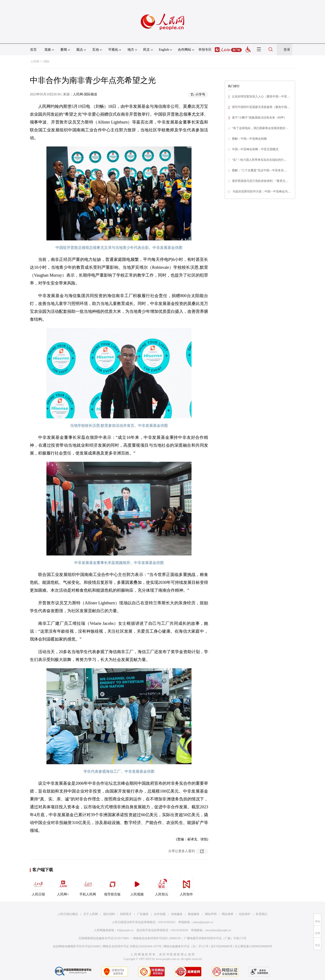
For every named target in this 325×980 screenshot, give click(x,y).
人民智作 (186, 886)
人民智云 (162, 886)
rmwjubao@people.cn (218, 930)
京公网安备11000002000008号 (253, 946)
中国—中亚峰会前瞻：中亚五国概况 (255, 149)
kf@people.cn (125, 930)
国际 (47, 62)
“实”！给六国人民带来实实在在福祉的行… (259, 160)
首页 (33, 50)
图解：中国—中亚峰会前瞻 (249, 139)
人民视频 (137, 886)
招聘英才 (126, 914)
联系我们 (262, 914)
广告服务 (143, 914)
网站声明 (211, 914)
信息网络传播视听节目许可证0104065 (77, 946)
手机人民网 (88, 886)
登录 (287, 50)
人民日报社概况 (68, 914)
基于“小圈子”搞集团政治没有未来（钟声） (259, 118)
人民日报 (38, 886)
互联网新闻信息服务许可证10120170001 (104, 938)
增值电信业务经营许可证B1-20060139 (157, 938)
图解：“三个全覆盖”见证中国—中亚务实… (259, 170)
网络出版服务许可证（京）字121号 (186, 946)
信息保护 (245, 914)
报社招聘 (109, 914)
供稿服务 (177, 914)
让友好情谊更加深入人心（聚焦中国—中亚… (261, 97)
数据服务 (194, 914)
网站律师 (228, 914)
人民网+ (63, 886)
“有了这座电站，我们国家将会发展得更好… (260, 128)
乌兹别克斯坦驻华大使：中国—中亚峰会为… (262, 191)
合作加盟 (160, 914)
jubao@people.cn (203, 922)
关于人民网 (91, 914)
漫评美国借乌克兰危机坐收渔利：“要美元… (260, 181)
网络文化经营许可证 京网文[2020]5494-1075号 (132, 946)
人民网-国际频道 (85, 94)
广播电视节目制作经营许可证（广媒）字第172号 (215, 938)
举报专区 (205, 50)
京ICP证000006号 (222, 946)
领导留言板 (112, 886)
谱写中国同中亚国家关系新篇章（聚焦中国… (261, 107)
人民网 (35, 62)
